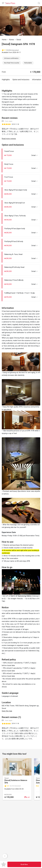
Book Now (24, 864)
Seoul (19, 40)
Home (4, 40)
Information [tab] (37, 80)
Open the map (7, 711)
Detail (35, 155)
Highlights (6, 80)
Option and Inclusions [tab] (21, 80)
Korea (11, 40)
